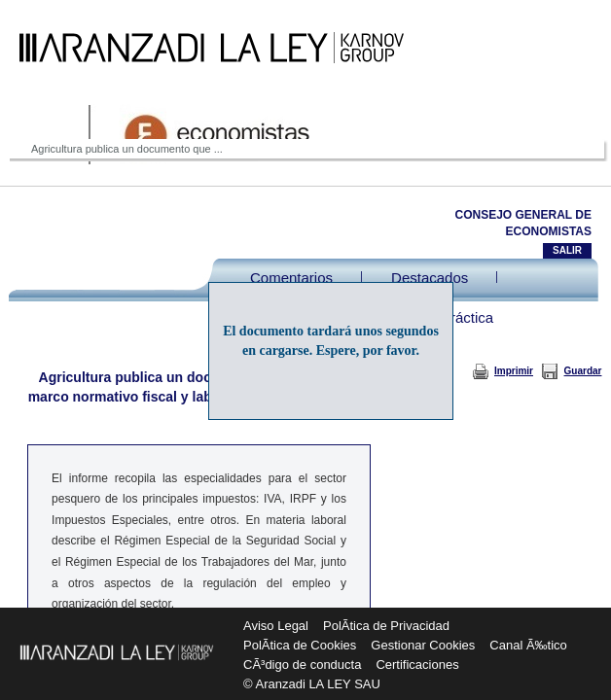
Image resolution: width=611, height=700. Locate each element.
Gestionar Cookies (423, 645)
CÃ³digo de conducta (302, 665)
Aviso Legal (276, 626)
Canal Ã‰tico (528, 645)
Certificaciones (417, 665)
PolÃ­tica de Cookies (300, 645)
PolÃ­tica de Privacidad (386, 626)
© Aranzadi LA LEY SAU (312, 684)
